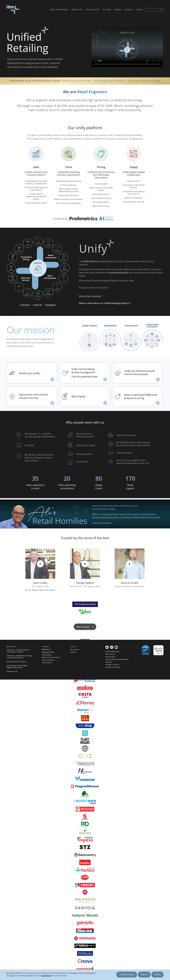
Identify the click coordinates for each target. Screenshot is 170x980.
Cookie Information (112, 651)
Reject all (144, 975)
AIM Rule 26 (46, 650)
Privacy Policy (110, 657)
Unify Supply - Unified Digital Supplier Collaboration (17, 666)
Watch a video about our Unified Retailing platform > (105, 303)
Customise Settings (127, 975)
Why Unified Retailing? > (91, 296)
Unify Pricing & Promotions (16, 662)
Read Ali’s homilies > (102, 523)
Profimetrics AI (12, 671)
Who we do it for (92, 9)
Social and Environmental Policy (117, 659)
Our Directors (47, 663)
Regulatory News (48, 652)
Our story (107, 9)
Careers (73, 652)
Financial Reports (48, 660)
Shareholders (47, 655)
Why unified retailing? (59, 9)
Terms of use (110, 654)
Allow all (157, 975)
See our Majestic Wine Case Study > (40, 590)
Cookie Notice (46, 976)
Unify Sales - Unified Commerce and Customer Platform (18, 651)
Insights (118, 9)
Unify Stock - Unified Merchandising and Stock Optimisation (19, 657)
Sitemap (108, 662)
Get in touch (85, 627)
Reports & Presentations (51, 657)
